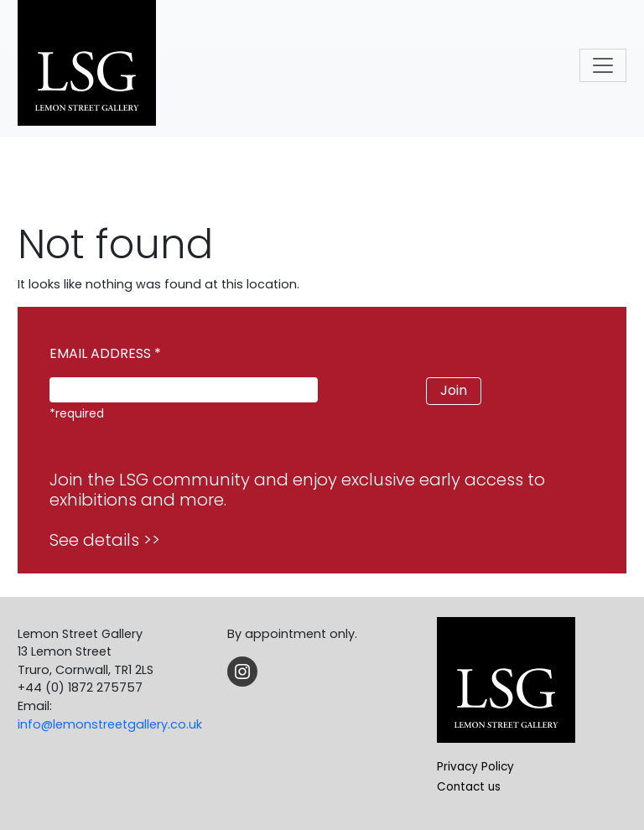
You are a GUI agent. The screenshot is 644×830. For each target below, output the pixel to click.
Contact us (469, 787)
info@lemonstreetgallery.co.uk (110, 724)
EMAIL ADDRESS (105, 353)
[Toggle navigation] (603, 65)
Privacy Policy (475, 767)
